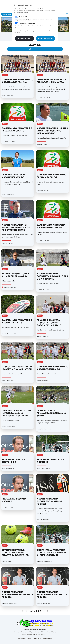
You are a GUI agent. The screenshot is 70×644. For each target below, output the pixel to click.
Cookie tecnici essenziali (26, 17)
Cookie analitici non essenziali (27, 24)
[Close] (56, 5)
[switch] (16, 23)
